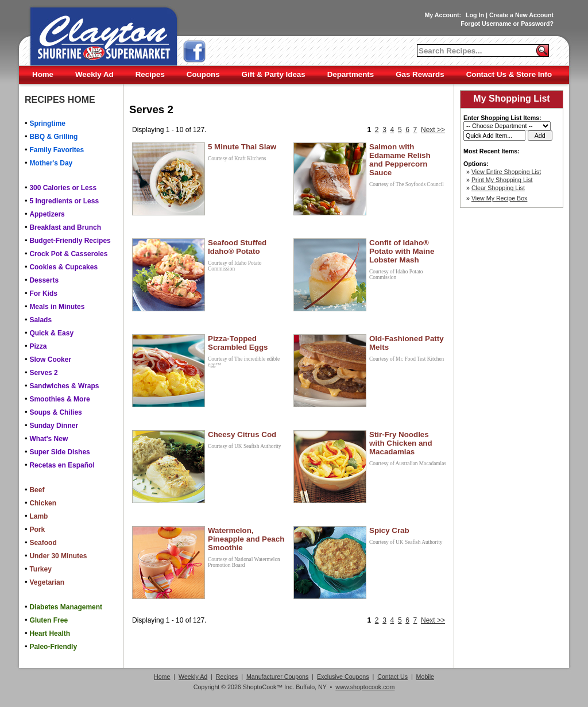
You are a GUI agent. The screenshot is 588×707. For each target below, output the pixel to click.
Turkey (40, 569)
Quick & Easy (51, 333)
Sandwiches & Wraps (64, 386)
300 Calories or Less (63, 188)
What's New (49, 439)
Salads (40, 320)
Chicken (43, 503)
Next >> (433, 130)
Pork (37, 530)
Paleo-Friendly (53, 647)
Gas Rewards (420, 74)
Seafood (43, 543)
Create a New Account (521, 15)
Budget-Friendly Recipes (70, 241)
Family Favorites (57, 150)
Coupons (203, 74)
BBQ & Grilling (53, 137)
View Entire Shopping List (506, 172)
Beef (37, 490)
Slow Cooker (50, 360)
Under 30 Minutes (58, 556)
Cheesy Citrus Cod (242, 434)
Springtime (47, 123)
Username (497, 24)
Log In (475, 15)
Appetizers (47, 214)
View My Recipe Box (500, 198)
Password (535, 24)
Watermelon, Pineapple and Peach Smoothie (246, 539)
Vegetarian (47, 582)
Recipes (150, 74)
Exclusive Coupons (343, 677)
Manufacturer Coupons (277, 677)
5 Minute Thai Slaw (242, 147)
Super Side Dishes (59, 452)
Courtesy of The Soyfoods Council (407, 184)
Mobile (425, 677)
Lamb (38, 516)
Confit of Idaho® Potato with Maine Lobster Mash (402, 251)
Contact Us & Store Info (509, 74)
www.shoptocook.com (365, 687)
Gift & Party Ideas (274, 74)
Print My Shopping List (502, 180)
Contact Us (392, 677)
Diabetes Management (66, 607)
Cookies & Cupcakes (63, 267)
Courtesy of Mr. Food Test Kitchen (407, 359)
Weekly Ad (94, 74)
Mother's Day (51, 163)
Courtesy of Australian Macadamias (408, 463)
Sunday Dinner (54, 426)
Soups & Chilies (55, 412)
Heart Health (50, 633)
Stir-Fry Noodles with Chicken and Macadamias (401, 443)
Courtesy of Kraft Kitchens (237, 159)
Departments (351, 74)
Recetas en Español (62, 465)
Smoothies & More (59, 399)
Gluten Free (49, 620)
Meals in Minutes (57, 307)
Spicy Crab (389, 530)
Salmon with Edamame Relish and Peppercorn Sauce (400, 160)
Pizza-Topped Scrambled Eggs (238, 343)
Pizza (38, 346)
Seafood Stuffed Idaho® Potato (237, 247)
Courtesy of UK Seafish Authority (244, 446)
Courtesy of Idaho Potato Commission (235, 266)
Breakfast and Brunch (65, 227)
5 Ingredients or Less (64, 201)
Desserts (44, 280)
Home (43, 74)
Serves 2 (43, 373)
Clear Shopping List (498, 188)
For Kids (43, 293)
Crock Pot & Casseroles (68, 254)
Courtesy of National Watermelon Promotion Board (244, 562)
